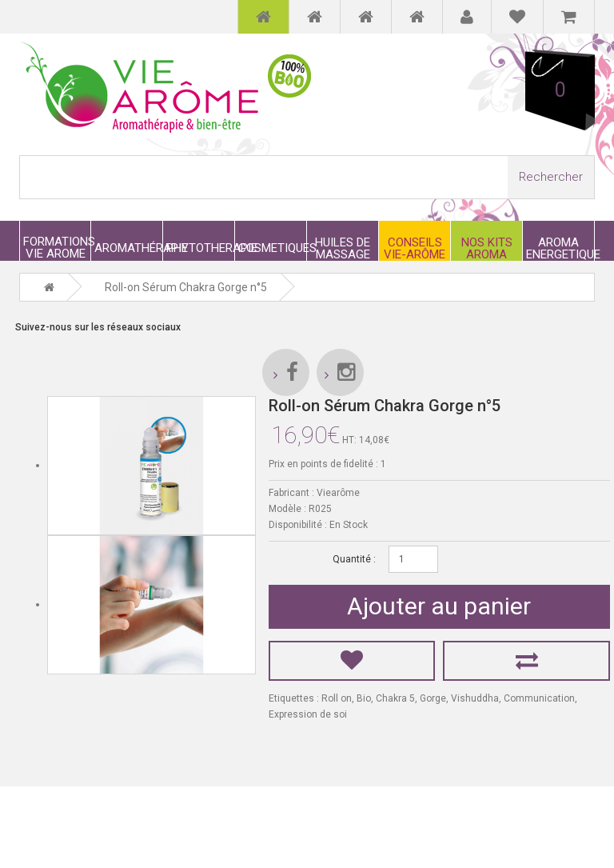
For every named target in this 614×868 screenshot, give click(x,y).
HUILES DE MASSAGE (343, 248)
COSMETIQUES (272, 248)
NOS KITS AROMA (487, 248)
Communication (539, 698)
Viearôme (338, 493)
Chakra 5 (395, 698)
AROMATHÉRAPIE (128, 248)
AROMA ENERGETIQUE (560, 248)
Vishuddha (475, 698)
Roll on (337, 698)
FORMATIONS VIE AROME (57, 247)
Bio (364, 698)
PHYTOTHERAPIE (200, 248)
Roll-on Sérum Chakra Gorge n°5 (186, 287)
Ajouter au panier (439, 606)
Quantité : (354, 559)
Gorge (433, 698)
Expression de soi (308, 714)
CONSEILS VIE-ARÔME (415, 248)
